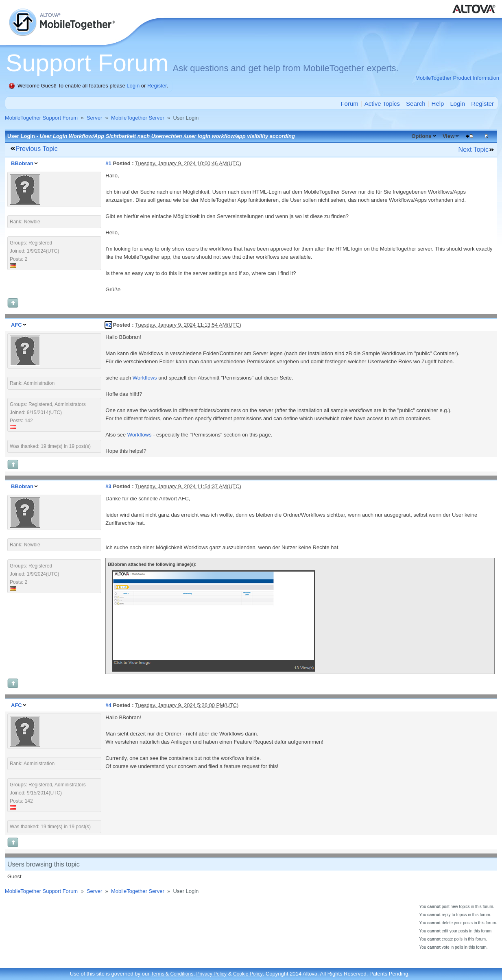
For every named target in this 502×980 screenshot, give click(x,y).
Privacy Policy (211, 974)
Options (421, 136)
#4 (108, 705)
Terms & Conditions (172, 974)
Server (94, 118)
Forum (349, 104)
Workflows (145, 378)
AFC (16, 325)
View (449, 136)
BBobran (22, 163)
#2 (108, 325)
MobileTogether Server (138, 118)
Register (157, 86)
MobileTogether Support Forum (41, 118)
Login (133, 86)
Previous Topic (37, 149)
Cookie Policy (248, 974)
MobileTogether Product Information (457, 78)
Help (438, 104)
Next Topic (474, 150)
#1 (108, 163)
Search (416, 104)
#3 (108, 486)
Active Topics (382, 104)
